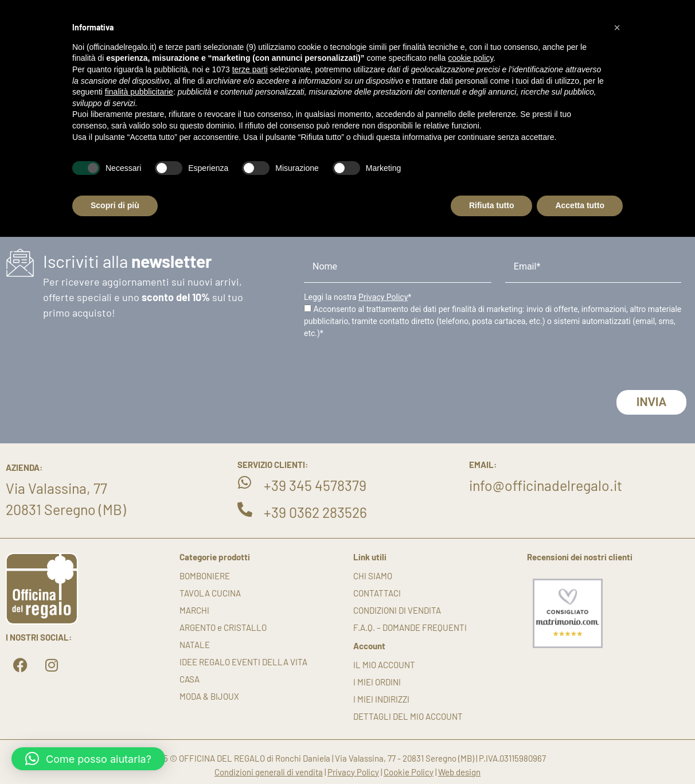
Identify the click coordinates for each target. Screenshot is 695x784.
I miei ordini (377, 682)
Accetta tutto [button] (580, 205)
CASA (190, 679)
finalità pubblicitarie (139, 92)
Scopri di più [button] (115, 205)
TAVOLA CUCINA (210, 593)
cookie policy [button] (471, 58)
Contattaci (377, 593)
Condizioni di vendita (397, 610)
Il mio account (384, 665)
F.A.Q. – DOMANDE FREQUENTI (410, 627)
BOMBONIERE (205, 576)
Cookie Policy (409, 772)
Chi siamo (373, 576)
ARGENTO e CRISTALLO (223, 627)
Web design (459, 772)
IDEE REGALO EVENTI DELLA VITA (243, 662)
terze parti (250, 69)
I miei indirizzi (381, 699)
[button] (88, 759)
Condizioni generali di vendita (269, 772)
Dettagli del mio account (408, 716)
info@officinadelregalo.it (546, 485)
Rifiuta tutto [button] (492, 205)
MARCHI (194, 610)
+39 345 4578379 (315, 485)
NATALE (195, 645)
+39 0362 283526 (315, 512)
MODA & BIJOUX (209, 696)
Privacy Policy (383, 297)
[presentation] (391, 368)
